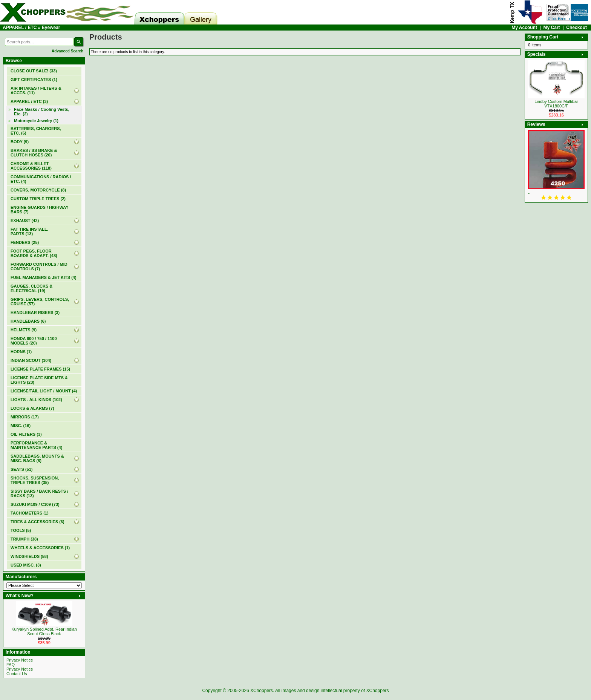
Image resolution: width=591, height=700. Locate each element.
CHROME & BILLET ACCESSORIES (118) (31, 166)
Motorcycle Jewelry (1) (36, 121)
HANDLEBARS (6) (28, 321)
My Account (524, 28)
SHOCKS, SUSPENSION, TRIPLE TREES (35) (35, 480)
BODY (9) (20, 142)
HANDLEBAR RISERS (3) (35, 312)
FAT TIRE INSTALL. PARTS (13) (29, 231)
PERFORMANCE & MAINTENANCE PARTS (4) (36, 445)
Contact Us (17, 674)
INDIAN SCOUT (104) (31, 360)
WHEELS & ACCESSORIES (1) (40, 548)
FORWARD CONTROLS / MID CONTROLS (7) (39, 267)
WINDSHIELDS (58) (29, 556)
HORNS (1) (21, 352)
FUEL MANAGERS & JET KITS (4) (44, 277)
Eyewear (51, 28)
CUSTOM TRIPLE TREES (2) (38, 199)
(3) (29, 101)
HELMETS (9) (24, 330)
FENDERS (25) (25, 242)
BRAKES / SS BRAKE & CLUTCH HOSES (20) (34, 153)
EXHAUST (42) (25, 221)
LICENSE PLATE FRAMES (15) (40, 369)
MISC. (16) (21, 426)
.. (529, 192)
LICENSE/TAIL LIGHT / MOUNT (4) (44, 391)
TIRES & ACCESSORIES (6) (38, 522)
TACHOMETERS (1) (30, 513)
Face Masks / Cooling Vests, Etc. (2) (42, 112)
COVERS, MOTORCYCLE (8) (38, 190)
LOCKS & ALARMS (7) (32, 408)
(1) (34, 80)
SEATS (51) (21, 469)
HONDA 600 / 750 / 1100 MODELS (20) (34, 341)
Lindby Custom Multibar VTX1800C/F (556, 104)
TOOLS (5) (21, 530)
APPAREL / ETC (20, 28)
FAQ (11, 665)
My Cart (552, 28)
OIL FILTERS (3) (26, 434)
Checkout (576, 28)
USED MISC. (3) (26, 565)
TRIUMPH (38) (24, 539)
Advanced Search (67, 51)
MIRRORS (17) (25, 417)
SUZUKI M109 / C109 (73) (35, 504)
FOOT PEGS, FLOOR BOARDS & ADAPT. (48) (34, 253)
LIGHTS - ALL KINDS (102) (36, 400)
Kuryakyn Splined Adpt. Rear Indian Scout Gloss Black (44, 631)
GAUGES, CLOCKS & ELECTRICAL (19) (31, 288)
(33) (34, 71)
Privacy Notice (20, 660)
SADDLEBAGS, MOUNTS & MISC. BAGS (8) (37, 458)
